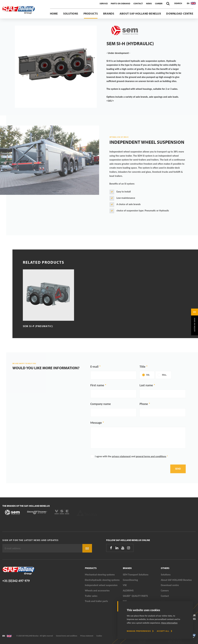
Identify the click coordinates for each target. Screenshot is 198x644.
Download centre (180, 14)
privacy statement (121, 456)
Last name (146, 385)
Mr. (148, 375)
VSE (125, 585)
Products (91, 14)
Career (159, 3)
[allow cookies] (164, 631)
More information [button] (169, 623)
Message (96, 423)
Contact (138, 3)
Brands (109, 14)
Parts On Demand (121, 3)
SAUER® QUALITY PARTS (135, 596)
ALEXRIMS (128, 591)
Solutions (71, 14)
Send (178, 469)
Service (104, 3)
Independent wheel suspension (101, 585)
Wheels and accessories (97, 591)
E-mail (94, 367)
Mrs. (164, 375)
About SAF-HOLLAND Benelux (140, 14)
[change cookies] (140, 631)
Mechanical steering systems (100, 575)
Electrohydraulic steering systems (102, 580)
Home (54, 14)
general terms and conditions (151, 456)
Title (142, 367)
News (149, 3)
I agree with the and (132, 456)
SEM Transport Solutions (136, 575)
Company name (101, 404)
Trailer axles (91, 596)
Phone (144, 404)
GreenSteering (130, 580)
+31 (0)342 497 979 (16, 581)
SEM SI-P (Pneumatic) (38, 326)
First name (97, 385)
